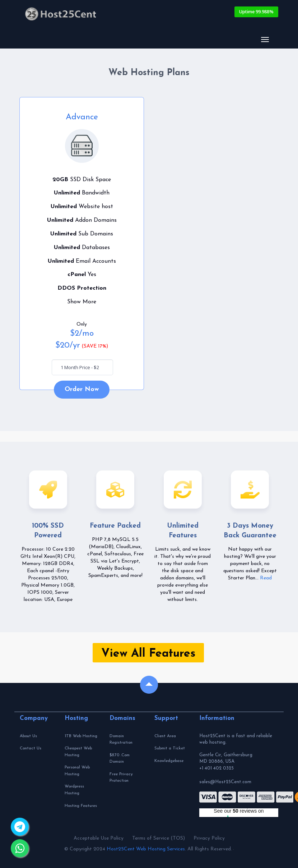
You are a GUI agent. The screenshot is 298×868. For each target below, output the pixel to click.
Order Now (82, 389)
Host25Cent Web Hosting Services (146, 849)
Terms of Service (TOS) (159, 838)
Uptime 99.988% (256, 12)
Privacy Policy (209, 838)
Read (266, 578)
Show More (82, 302)
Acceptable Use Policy (99, 838)
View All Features (148, 654)
